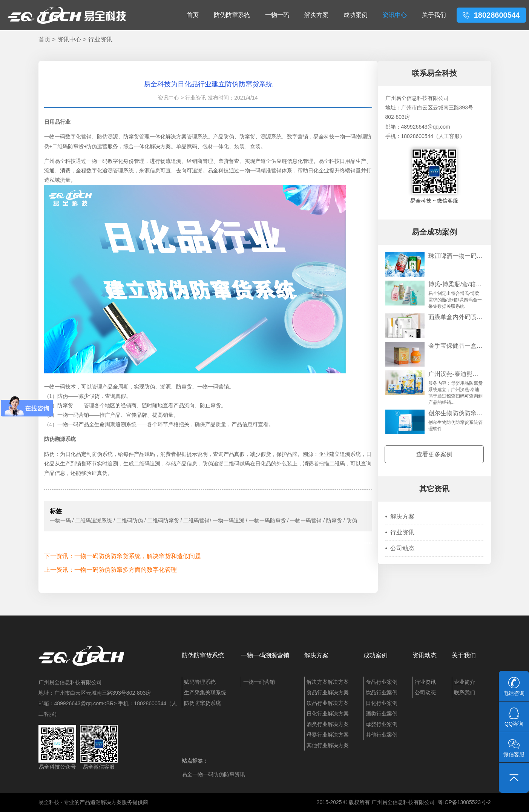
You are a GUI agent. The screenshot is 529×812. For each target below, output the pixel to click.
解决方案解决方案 (328, 682)
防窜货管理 (136, 137)
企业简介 (465, 682)
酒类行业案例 (382, 714)
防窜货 (65, 406)
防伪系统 (102, 454)
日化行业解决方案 (328, 714)
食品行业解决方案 (328, 692)
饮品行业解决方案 (328, 703)
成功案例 (356, 15)
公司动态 (400, 548)
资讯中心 (395, 15)
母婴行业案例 (382, 724)
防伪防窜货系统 (203, 655)
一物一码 (277, 15)
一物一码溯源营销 (265, 655)
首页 (193, 15)
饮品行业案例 (382, 692)
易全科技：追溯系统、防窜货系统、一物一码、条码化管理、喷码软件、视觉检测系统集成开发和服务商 (67, 15)
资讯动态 (425, 655)
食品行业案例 (382, 682)
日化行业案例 (382, 703)
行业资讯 (100, 39)
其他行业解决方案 (328, 745)
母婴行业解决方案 (328, 735)
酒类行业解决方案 (328, 724)
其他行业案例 (382, 735)
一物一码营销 (259, 682)
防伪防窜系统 (232, 15)
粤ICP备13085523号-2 (464, 802)
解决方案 (316, 15)
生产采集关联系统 (205, 692)
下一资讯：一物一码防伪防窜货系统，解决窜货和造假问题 (123, 556)
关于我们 (434, 15)
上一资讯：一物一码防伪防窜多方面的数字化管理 (110, 570)
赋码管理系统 (200, 682)
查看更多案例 (434, 454)
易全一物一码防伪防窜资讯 (213, 774)
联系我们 (465, 692)
